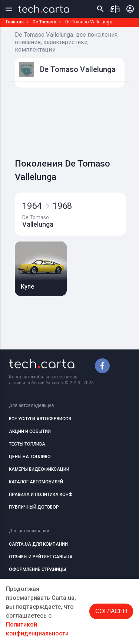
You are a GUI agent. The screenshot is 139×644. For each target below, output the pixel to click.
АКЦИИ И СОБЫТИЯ (30, 431)
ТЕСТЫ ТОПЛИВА (27, 444)
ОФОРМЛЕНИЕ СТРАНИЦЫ (37, 569)
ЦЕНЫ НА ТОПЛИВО (30, 457)
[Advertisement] (77, 121)
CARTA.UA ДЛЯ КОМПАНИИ (38, 544)
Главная (15, 22)
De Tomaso (44, 22)
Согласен (111, 611)
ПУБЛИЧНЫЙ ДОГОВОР (34, 507)
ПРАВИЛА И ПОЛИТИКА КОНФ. (41, 494)
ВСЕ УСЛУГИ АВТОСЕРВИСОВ (40, 419)
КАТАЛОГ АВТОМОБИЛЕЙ (36, 482)
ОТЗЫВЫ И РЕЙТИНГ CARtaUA (41, 557)
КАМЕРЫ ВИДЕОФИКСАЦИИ (39, 469)
